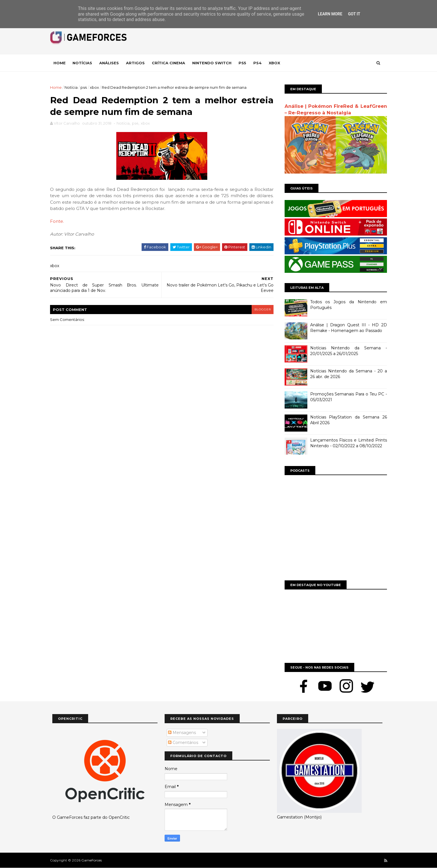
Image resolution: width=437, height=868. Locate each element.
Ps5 (245, 63)
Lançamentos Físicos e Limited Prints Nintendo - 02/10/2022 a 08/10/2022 (347, 443)
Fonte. (59, 222)
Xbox (277, 63)
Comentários (183, 743)
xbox (97, 87)
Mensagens (182, 733)
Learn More (330, 14)
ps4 (86, 87)
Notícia (73, 87)
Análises (111, 63)
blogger (260, 310)
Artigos (138, 63)
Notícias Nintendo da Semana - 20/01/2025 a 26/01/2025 (347, 351)
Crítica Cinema (171, 63)
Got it (354, 14)
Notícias (85, 63)
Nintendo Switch (214, 63)
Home (62, 63)
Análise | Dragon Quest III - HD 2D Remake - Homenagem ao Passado (347, 328)
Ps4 (260, 63)
